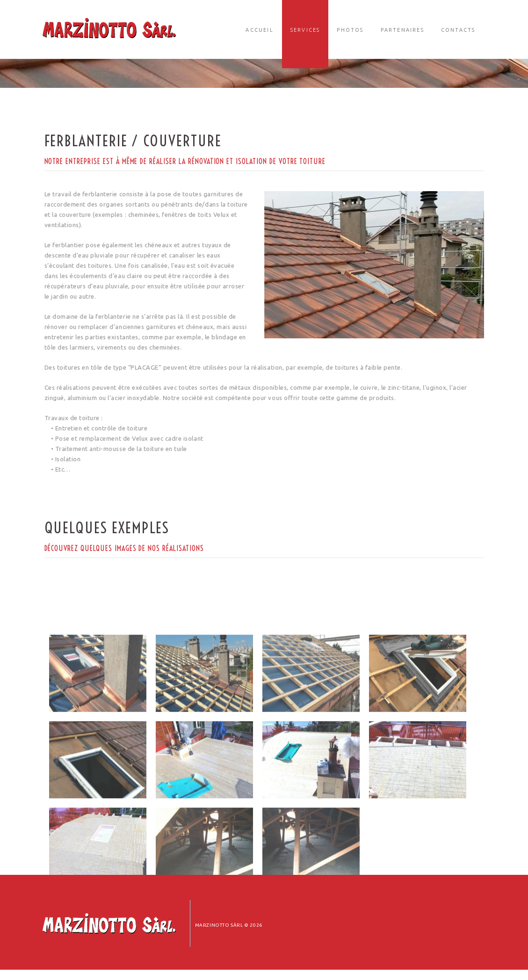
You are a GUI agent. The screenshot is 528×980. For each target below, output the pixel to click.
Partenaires (402, 30)
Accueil (259, 30)
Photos (350, 30)
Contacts (458, 30)
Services (305, 30)
